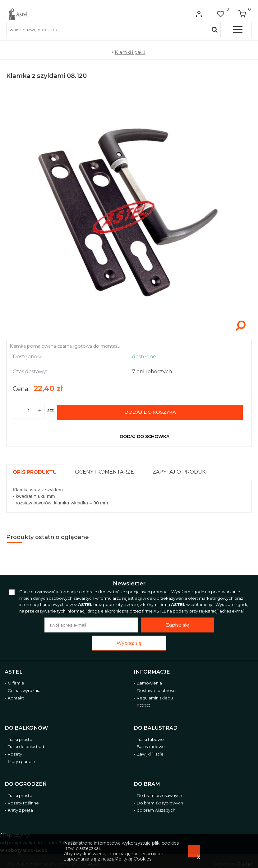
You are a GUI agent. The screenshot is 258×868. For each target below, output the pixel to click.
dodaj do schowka (145, 434)
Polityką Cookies (133, 859)
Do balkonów (26, 725)
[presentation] (35, 469)
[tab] (37, 468)
